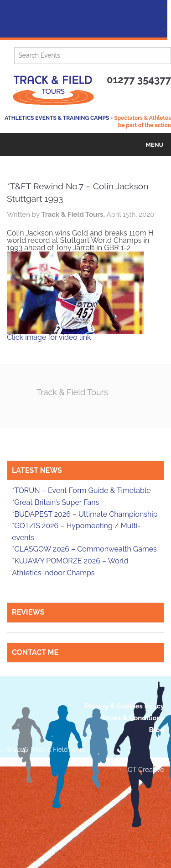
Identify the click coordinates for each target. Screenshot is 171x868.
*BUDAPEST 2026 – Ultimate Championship (85, 514)
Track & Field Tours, (74, 214)
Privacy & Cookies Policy (124, 706)
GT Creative (146, 770)
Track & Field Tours (72, 392)
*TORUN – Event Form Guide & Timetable (81, 490)
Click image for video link (49, 337)
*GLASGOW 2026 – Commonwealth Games (84, 549)
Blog (156, 730)
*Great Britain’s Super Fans (55, 502)
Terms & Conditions (132, 718)
